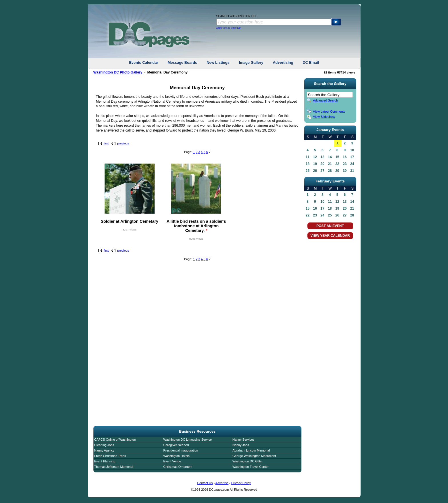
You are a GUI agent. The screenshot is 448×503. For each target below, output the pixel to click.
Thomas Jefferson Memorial (114, 467)
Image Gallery (251, 62)
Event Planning (105, 461)
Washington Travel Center (251, 467)
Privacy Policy (241, 483)
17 (352, 157)
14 (330, 157)
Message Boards (182, 62)
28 (330, 171)
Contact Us (205, 483)
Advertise (222, 483)
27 (322, 171)
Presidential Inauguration (181, 450)
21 (330, 164)
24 (352, 164)
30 (345, 171)
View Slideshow (324, 117)
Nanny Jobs (241, 445)
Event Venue (172, 461)
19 (315, 164)
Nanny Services (244, 440)
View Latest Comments (329, 112)
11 (308, 157)
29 (337, 171)
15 (337, 157)
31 (352, 171)
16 (345, 157)
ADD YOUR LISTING (229, 28)
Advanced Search (326, 100)
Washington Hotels (177, 456)
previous (123, 143)
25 (308, 171)
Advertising (283, 62)
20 (322, 164)
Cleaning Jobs (104, 445)
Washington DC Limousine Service (188, 440)
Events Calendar (144, 62)
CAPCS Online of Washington (115, 440)
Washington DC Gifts (247, 461)
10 (352, 150)
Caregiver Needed (176, 445)
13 (322, 157)
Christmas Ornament (178, 467)
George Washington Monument (254, 456)
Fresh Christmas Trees (110, 456)
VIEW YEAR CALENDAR (330, 236)
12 (315, 157)
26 (315, 171)
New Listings (218, 62)
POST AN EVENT (330, 226)
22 (337, 164)
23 (345, 164)
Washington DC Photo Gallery (118, 72)
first (106, 143)
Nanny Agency (104, 450)
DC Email (311, 62)
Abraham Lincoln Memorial (251, 450)
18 (308, 164)
